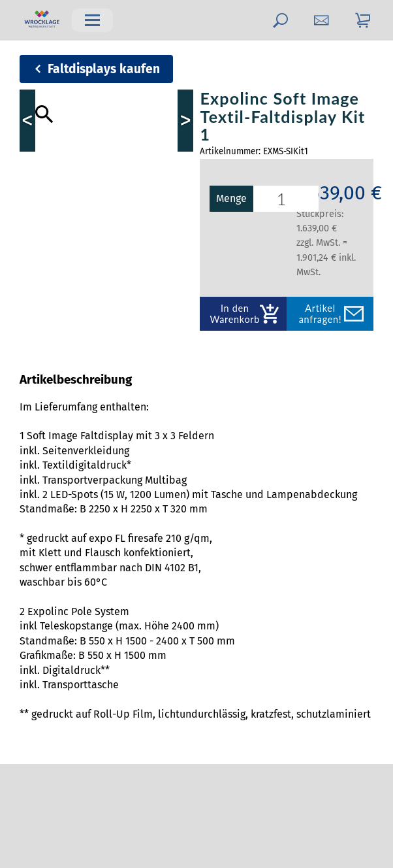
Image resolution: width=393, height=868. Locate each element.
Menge (245, 199)
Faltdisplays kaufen (104, 69)
